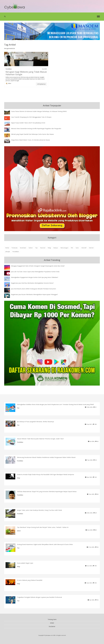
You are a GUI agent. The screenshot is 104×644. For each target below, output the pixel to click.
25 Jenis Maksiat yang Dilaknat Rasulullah (30, 580)
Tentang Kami (52, 619)
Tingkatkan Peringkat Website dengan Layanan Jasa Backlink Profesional (39, 597)
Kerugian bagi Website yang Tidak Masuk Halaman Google (26, 73)
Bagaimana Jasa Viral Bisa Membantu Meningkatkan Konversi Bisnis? (32, 283)
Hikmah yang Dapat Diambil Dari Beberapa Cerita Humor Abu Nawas (32, 134)
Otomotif (84, 248)
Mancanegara (64, 248)
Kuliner (31, 248)
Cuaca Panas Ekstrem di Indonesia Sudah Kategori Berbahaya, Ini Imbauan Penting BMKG (39, 111)
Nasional (43, 248)
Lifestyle (8, 252)
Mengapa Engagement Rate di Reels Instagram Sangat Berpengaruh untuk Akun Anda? (38, 266)
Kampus (56, 248)
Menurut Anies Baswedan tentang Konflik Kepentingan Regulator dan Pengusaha (36, 129)
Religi (49, 248)
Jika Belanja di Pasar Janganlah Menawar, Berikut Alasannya (35, 422)
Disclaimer (52, 626)
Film (72, 248)
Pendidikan (9, 69)
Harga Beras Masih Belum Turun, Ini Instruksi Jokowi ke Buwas (30, 140)
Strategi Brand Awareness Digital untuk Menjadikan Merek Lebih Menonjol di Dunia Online (45, 544)
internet (91, 248)
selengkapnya (41, 84)
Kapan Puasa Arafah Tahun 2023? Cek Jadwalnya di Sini (28, 123)
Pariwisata (15, 248)
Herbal (7, 248)
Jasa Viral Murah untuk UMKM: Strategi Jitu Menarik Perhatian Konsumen (33, 289)
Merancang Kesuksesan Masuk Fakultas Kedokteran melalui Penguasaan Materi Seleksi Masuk (46, 457)
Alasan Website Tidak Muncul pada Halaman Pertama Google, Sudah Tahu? (40, 439)
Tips (36, 248)
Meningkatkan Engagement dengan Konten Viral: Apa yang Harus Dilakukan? (35, 277)
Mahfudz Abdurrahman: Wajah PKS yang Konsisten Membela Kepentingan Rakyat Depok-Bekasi (47, 492)
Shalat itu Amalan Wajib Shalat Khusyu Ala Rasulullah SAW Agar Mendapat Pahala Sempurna (45, 474)
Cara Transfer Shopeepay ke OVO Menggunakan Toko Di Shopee (31, 117)
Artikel (52, 623)
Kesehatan (23, 248)
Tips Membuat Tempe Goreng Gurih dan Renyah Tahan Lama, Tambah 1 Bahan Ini (43, 527)
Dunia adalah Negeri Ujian (25, 563)
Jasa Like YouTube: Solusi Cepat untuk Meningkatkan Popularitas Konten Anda (35, 272)
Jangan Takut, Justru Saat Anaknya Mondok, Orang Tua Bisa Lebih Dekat (39, 510)
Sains (77, 248)
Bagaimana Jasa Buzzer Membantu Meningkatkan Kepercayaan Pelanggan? (34, 294)
